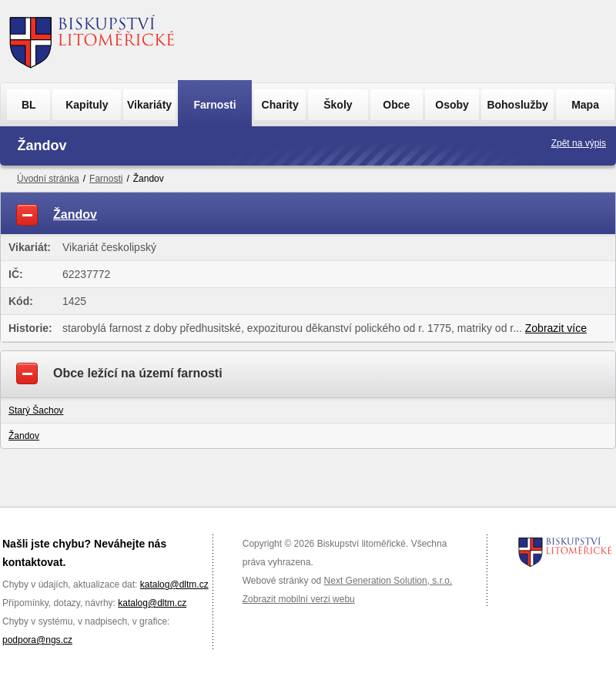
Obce (396, 105)
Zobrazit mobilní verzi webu (299, 599)
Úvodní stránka (48, 179)
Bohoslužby (517, 105)
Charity (280, 105)
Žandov (24, 436)
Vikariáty (149, 105)
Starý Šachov (36, 410)
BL (29, 105)
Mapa (585, 105)
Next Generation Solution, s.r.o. (388, 581)
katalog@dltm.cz (174, 585)
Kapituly (87, 105)
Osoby (452, 105)
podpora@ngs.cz (37, 640)
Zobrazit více (556, 328)
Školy (338, 105)
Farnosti (214, 105)
